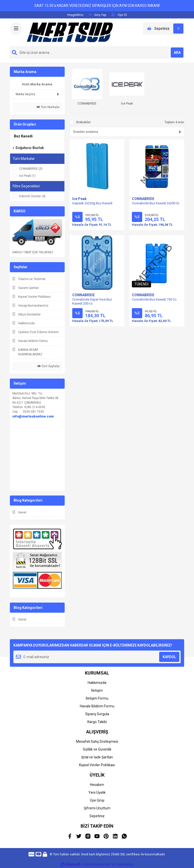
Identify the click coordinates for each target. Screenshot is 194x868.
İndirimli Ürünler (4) (32, 196)
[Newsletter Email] (97, 657)
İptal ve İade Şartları (97, 757)
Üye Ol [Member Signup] (119, 15)
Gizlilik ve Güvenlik (97, 749)
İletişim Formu (97, 698)
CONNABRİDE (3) (31, 169)
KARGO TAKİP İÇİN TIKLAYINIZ (33, 252)
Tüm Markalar (48, 107)
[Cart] (164, 29)
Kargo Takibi (97, 722)
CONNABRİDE (143, 199)
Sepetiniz (97, 816)
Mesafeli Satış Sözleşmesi (97, 741)
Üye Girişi (97, 800)
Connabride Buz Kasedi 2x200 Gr (156, 203)
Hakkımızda (97, 683)
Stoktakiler (83, 122)
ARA (177, 53)
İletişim (97, 690)
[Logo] (70, 32)
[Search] (97, 53)
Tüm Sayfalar (49, 366)
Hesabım (97, 785)
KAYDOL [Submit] (169, 657)
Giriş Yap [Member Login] (97, 15)
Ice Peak (79, 199)
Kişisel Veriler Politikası (97, 765)
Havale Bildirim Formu (97, 706)
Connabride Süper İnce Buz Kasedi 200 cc (92, 301)
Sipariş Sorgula (97, 714)
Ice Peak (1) (27, 176)
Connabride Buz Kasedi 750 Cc (154, 299)
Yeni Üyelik (97, 792)
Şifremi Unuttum (97, 808)
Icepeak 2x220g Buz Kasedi (92, 203)
